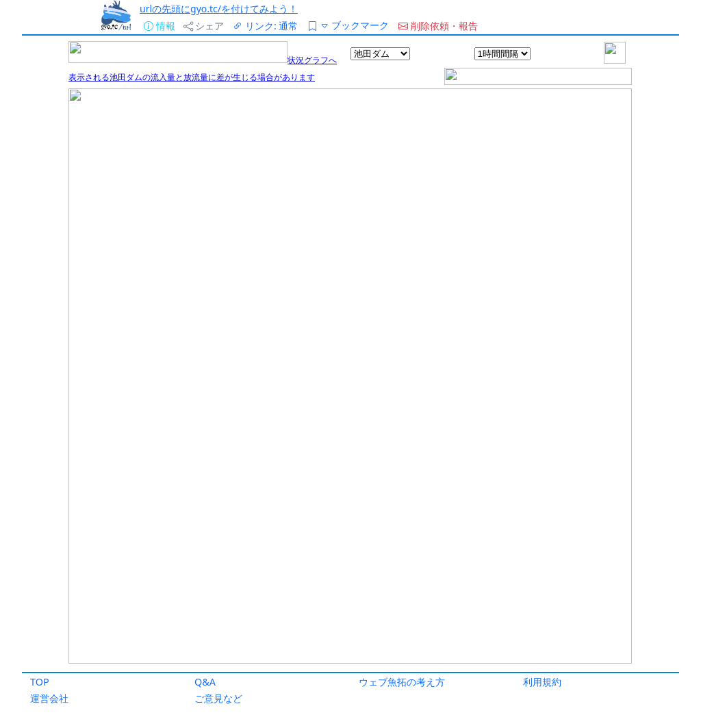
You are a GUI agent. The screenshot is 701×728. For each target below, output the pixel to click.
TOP (40, 682)
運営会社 (49, 698)
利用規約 (542, 682)
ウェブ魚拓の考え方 (402, 682)
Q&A (205, 682)
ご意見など (218, 698)
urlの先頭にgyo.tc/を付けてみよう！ (219, 9)
